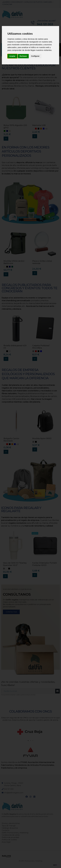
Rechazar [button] (23, 56)
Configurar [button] (35, 56)
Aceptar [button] (12, 56)
